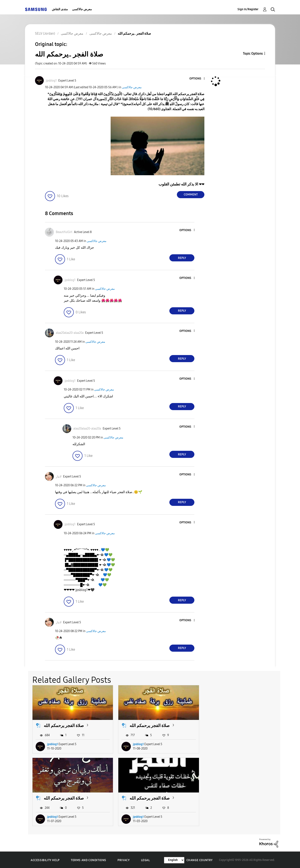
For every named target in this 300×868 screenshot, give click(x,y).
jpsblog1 (52, 744)
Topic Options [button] (253, 54)
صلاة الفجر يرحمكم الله (64, 725)
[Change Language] (174, 859)
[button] (197, 79)
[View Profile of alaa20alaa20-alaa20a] (70, 333)
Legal (146, 860)
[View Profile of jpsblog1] (51, 81)
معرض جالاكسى (82, 9)
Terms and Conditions (89, 860)
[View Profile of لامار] (59, 477)
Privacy (124, 860)
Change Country (200, 859)
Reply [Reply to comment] (182, 258)
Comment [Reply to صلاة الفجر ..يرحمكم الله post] (191, 195)
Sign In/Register (248, 9)
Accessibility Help (45, 860)
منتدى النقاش (60, 9)
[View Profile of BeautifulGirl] (64, 232)
